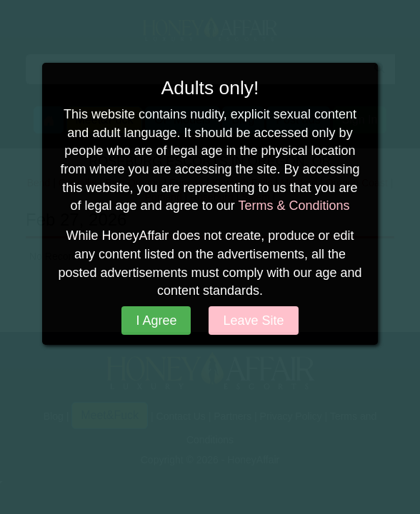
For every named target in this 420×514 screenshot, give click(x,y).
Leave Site (253, 321)
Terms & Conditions (294, 206)
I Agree (156, 321)
